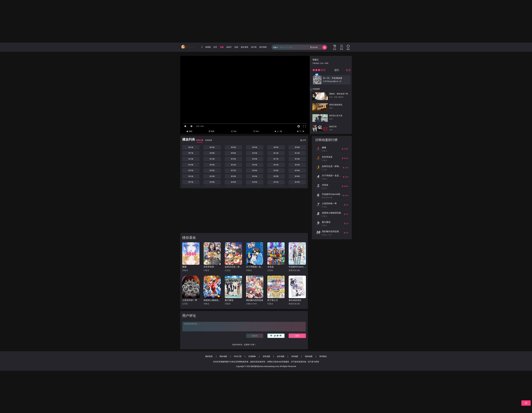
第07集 (191, 153)
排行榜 (314, 47)
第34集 (255, 176)
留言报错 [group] (263, 47)
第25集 (191, 170)
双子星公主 (273, 300)
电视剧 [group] (208, 47)
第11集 (276, 153)
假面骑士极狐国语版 (212, 300)
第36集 (297, 176)
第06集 (297, 147)
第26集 (212, 170)
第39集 (233, 182)
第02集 (212, 147)
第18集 (297, 159)
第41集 (276, 182)
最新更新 (209, 356)
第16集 (255, 159)
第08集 (212, 153)
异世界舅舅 (209, 267)
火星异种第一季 (190, 300)
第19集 (191, 165)
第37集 (191, 182)
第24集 (297, 165)
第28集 (255, 170)
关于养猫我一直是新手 (255, 267)
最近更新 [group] (245, 47)
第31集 (191, 176)
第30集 (297, 170)
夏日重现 (229, 300)
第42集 (297, 182)
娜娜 (184, 267)
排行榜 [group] (254, 47)
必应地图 (281, 356)
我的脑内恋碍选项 (255, 300)
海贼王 (316, 60)
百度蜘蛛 (252, 356)
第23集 (276, 165)
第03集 (233, 147)
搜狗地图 (309, 356)
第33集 (233, 176)
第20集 (212, 165)
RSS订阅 (238, 356)
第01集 (191, 147)
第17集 (276, 159)
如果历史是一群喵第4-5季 (233, 267)
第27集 (233, 170)
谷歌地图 (266, 356)
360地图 (295, 356)
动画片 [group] (229, 47)
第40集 (255, 182)
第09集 (233, 153)
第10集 (255, 153)
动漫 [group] (222, 47)
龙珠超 (271, 267)
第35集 (276, 176)
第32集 (212, 176)
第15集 (233, 159)
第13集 (191, 159)
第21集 (233, 165)
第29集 (276, 170)
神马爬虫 (323, 356)
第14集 (212, 159)
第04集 (255, 147)
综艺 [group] (215, 47)
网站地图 (223, 356)
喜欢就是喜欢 (295, 300)
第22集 (255, 165)
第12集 (297, 153)
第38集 (212, 182)
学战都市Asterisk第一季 (297, 267)
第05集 (276, 147)
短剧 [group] (236, 47)
